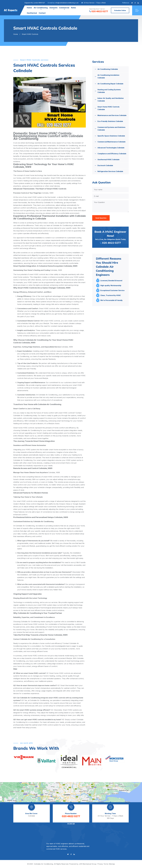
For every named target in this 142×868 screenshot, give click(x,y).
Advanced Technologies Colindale (111, 148)
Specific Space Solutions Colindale (111, 136)
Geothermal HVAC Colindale (108, 160)
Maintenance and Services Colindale (112, 115)
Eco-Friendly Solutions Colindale (110, 121)
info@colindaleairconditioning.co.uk (67, 3)
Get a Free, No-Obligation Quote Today (110, 237)
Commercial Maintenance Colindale (111, 142)
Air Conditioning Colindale (108, 69)
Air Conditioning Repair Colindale (110, 84)
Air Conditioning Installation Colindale (108, 76)
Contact (42, 13)
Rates (74, 8)
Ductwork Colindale (105, 165)
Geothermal (32, 13)
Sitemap (112, 864)
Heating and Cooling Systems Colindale (109, 91)
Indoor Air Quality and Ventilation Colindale (111, 100)
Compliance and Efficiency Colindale (112, 154)
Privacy (100, 864)
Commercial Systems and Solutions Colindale (111, 129)
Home (29, 8)
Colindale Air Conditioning (43, 864)
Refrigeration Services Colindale (110, 171)
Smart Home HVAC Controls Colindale (108, 108)
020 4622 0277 (99, 11)
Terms (106, 864)
